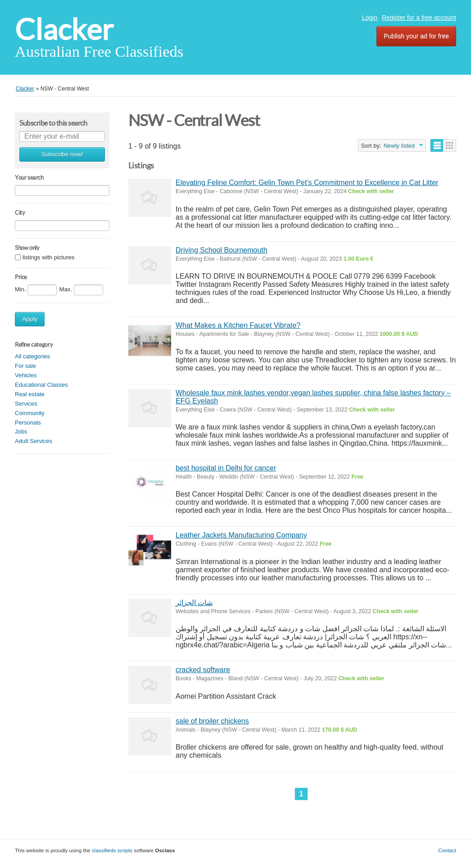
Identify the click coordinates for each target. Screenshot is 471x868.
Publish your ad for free (416, 36)
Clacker (64, 29)
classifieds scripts (112, 850)
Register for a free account (419, 18)
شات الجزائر (194, 603)
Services (26, 404)
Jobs (21, 432)
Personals (28, 423)
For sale (25, 366)
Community (30, 413)
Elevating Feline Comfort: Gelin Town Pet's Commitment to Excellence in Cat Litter (307, 183)
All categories (32, 356)
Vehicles (26, 375)
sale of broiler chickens (212, 721)
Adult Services (34, 441)
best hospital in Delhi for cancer (226, 468)
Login (370, 18)
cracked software (203, 670)
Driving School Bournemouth (222, 250)
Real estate (30, 394)
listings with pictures (49, 257)
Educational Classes (41, 385)
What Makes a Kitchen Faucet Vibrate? (238, 325)
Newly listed (399, 146)
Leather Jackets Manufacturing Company (241, 535)
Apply (30, 319)
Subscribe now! (62, 154)
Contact (447, 850)
